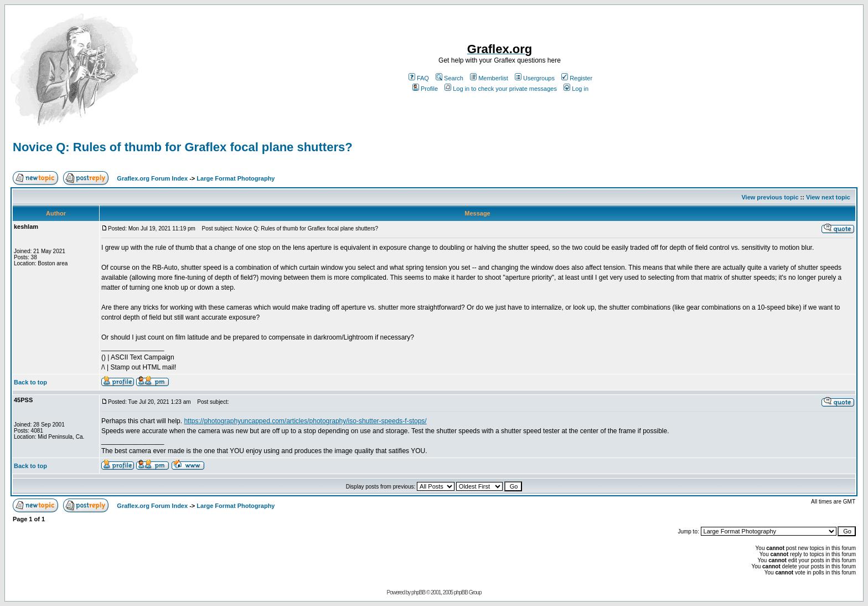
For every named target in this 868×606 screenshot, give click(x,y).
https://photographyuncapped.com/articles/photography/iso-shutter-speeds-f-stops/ (305, 421)
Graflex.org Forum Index (152, 178)
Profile (425, 89)
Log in (576, 89)
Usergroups (535, 78)
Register (577, 78)
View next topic (828, 197)
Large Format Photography (236, 178)
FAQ (419, 78)
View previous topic (770, 197)
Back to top (30, 382)
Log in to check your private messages (501, 89)
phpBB (418, 592)
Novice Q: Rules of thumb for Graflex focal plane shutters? (183, 147)
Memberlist (489, 78)
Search (449, 78)
